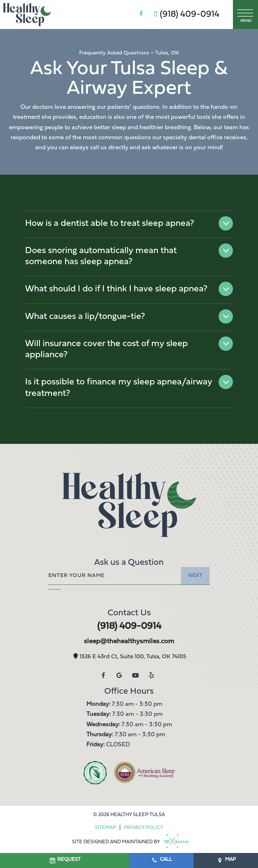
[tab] (55, 588)
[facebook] (141, 14)
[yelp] (151, 676)
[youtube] (135, 676)
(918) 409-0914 (185, 14)
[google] (119, 676)
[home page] (27, 14)
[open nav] (246, 14)
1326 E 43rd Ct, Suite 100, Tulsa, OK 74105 (129, 657)
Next (195, 576)
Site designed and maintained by (128, 842)
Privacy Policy (144, 828)
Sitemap (106, 828)
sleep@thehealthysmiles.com (129, 642)
